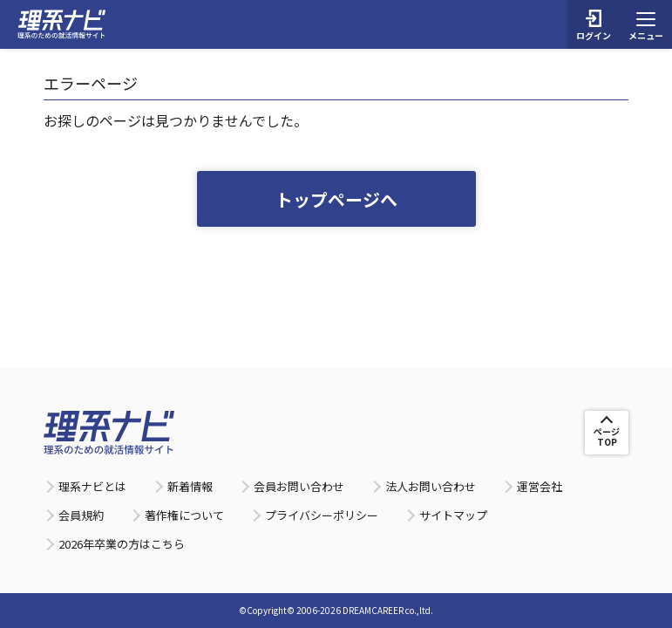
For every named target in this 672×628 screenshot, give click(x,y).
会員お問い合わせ (299, 486)
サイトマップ (453, 515)
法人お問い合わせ (431, 486)
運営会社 (540, 486)
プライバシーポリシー (322, 515)
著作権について (184, 515)
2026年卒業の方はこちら (122, 544)
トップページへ (336, 199)
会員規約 (81, 515)
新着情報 (190, 486)
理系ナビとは (92, 486)
